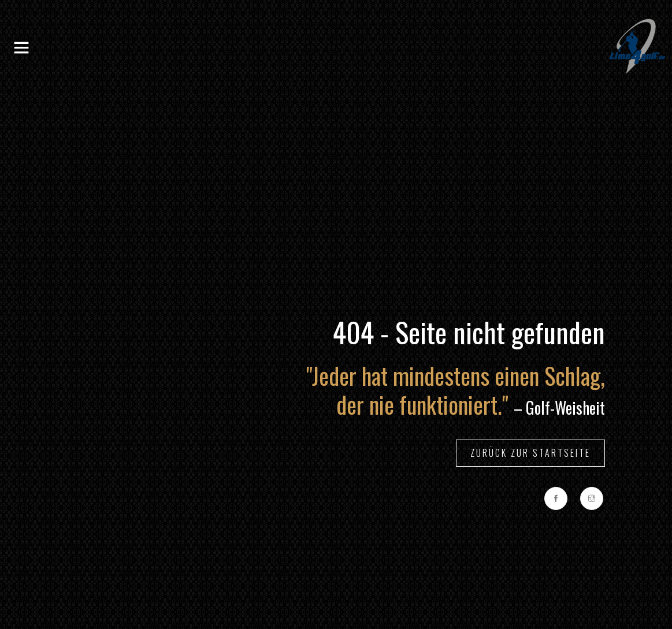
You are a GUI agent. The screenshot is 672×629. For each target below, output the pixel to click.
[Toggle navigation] (21, 48)
